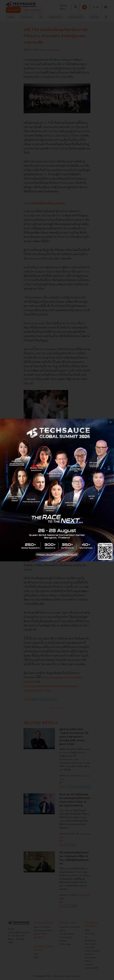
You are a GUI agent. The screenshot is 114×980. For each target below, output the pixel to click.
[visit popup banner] (57, 490)
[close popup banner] (111, 422)
